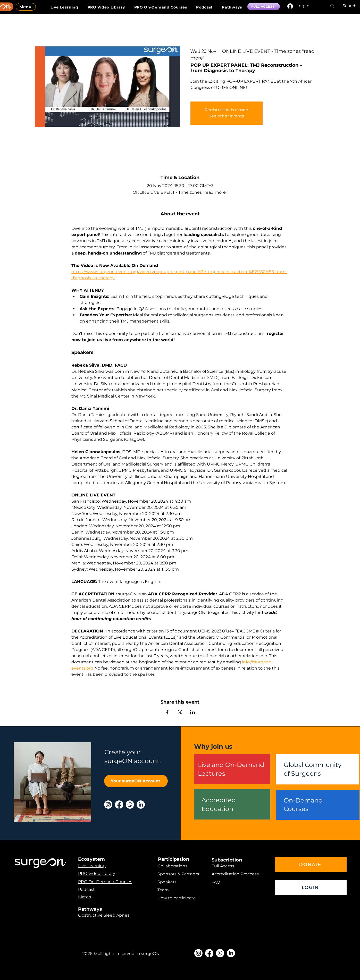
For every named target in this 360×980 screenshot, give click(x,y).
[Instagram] (108, 805)
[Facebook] (119, 805)
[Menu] (26, 7)
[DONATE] (311, 864)
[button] (232, 7)
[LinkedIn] (141, 805)
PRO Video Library (97, 873)
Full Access (223, 866)
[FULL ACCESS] (264, 7)
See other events (226, 116)
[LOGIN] (311, 887)
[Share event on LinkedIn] (193, 712)
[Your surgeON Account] (136, 781)
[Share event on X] (180, 712)
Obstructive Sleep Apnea (104, 915)
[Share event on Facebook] (167, 712)
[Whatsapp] (130, 805)
